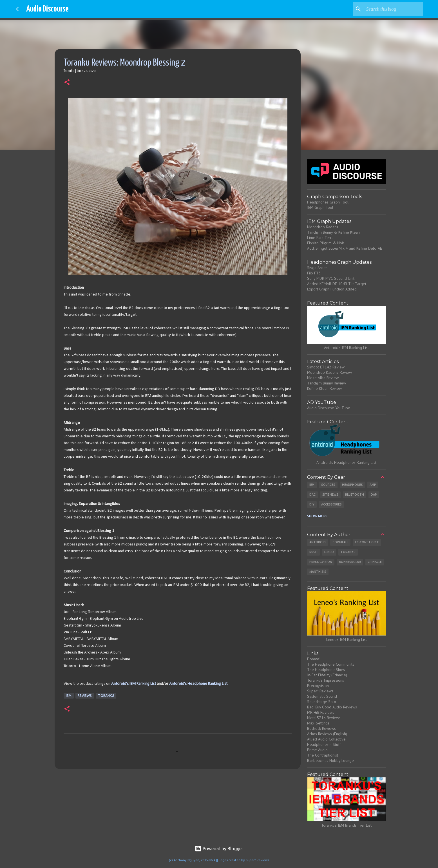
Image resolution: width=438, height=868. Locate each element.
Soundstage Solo (322, 702)
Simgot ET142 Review (326, 367)
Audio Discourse (47, 9)
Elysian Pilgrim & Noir (326, 243)
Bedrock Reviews (321, 728)
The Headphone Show (326, 670)
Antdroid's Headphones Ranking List (346, 462)
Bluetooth (355, 495)
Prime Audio (317, 750)
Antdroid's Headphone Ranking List (198, 684)
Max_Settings (318, 723)
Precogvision (321, 562)
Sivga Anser (317, 268)
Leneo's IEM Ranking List (347, 639)
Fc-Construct (367, 542)
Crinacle (375, 562)
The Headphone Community (331, 664)
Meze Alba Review (323, 378)
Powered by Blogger (219, 849)
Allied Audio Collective (326, 739)
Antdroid (318, 542)
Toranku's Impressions (326, 680)
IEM (69, 696)
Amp (373, 485)
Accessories (331, 504)
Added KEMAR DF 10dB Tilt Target (337, 284)
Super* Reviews (320, 691)
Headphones (352, 485)
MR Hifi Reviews (321, 712)
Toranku (106, 696)
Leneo (329, 552)
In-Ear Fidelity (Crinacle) (327, 675)
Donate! (314, 659)
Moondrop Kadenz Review (329, 372)
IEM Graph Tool (320, 207)
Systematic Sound (322, 696)
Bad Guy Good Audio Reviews (332, 707)
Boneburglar (350, 562)
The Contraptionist (323, 755)
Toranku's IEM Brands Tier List (346, 825)
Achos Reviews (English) (327, 734)
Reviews (85, 696)
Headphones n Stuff (324, 744)
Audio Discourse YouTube (329, 408)
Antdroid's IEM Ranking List (134, 684)
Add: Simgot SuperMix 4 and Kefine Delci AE (345, 248)
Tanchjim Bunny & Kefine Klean (333, 232)
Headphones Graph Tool (328, 202)
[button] (67, 83)
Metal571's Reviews (324, 718)
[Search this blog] (394, 9)
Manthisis (318, 572)
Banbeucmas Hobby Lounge (330, 760)
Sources (328, 485)
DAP (374, 495)
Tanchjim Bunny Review (327, 383)
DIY (312, 504)
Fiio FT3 (314, 273)
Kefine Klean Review (324, 388)
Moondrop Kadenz (323, 227)
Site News (330, 495)
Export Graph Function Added (332, 289)
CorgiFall (340, 542)
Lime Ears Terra (320, 238)
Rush (313, 552)
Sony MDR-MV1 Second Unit (331, 278)
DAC (312, 495)
